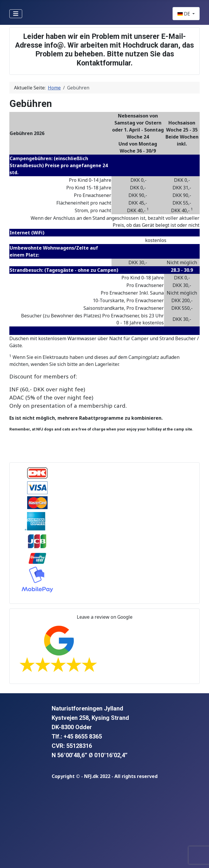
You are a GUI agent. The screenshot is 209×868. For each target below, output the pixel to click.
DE (184, 14)
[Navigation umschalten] (16, 14)
